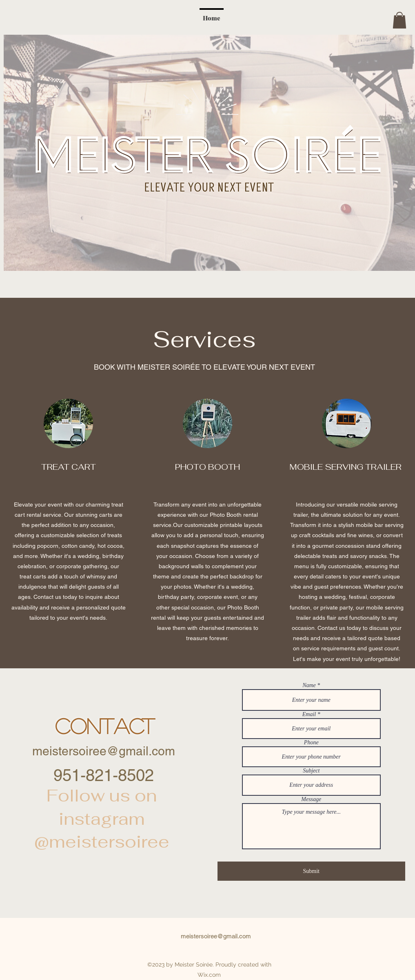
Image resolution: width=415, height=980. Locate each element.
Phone (311, 743)
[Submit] (311, 871)
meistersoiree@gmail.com (104, 751)
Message (311, 799)
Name (309, 685)
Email (309, 714)
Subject (311, 771)
